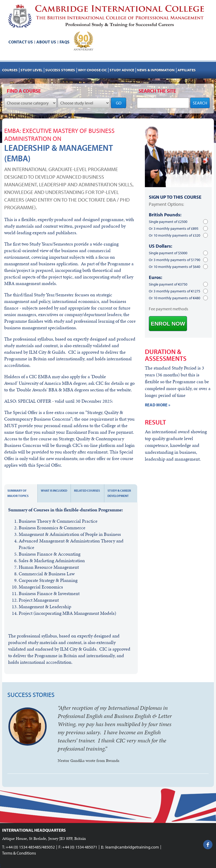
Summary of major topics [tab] (18, 493)
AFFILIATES (187, 70)
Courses (10, 70)
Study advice (122, 70)
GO (119, 103)
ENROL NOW (168, 324)
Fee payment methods (168, 309)
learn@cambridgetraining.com (132, 847)
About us (46, 42)
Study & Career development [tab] (119, 493)
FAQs (65, 42)
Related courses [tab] (87, 490)
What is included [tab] (54, 490)
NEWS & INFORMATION (156, 70)
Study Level (31, 70)
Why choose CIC (92, 70)
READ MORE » (158, 405)
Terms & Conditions (19, 853)
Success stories (60, 70)
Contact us (21, 42)
